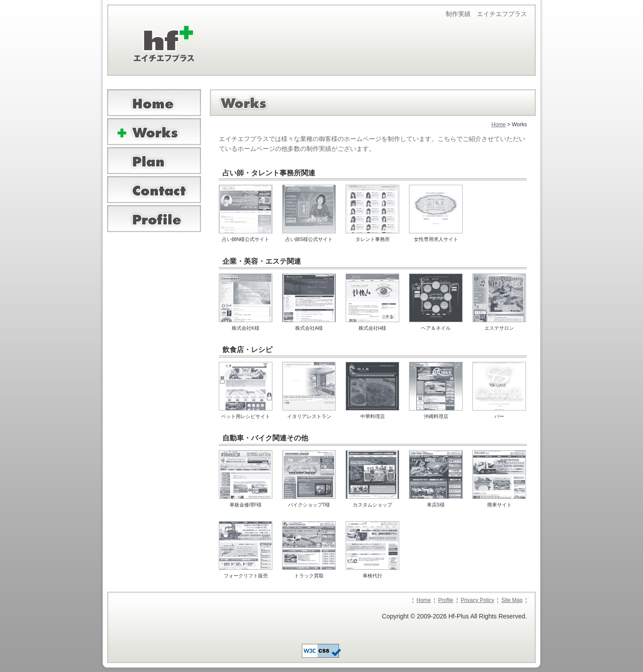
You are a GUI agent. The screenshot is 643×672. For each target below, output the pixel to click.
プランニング (154, 161)
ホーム (154, 103)
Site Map (512, 600)
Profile (446, 600)
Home (499, 124)
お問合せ (154, 190)
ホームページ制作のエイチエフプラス (154, 49)
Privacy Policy (478, 600)
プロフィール (154, 219)
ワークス (154, 132)
